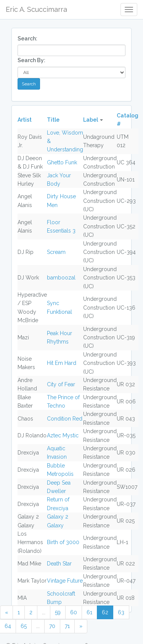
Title (53, 120)
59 (58, 612)
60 (74, 612)
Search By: (31, 60)
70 (52, 626)
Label (91, 120)
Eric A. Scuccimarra (36, 9)
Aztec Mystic (63, 435)
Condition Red (65, 419)
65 (24, 626)
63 (121, 612)
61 (89, 612)
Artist (25, 120)
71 (67, 626)
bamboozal (61, 278)
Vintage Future (65, 581)
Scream (56, 252)
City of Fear (61, 384)
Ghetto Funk (62, 162)
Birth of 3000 (63, 542)
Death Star (59, 564)
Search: (27, 39)
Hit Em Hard (62, 363)
